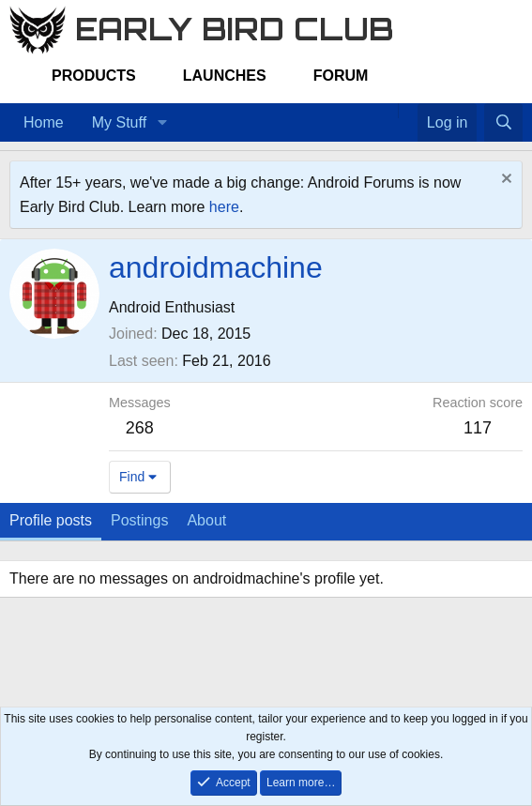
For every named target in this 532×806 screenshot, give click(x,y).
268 (140, 428)
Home (44, 122)
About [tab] (206, 520)
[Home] (388, 111)
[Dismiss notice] (504, 181)
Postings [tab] (139, 520)
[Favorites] (408, 111)
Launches (225, 76)
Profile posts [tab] (51, 520)
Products (94, 76)
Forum (341, 76)
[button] (162, 123)
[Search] (503, 123)
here (224, 207)
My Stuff (119, 122)
